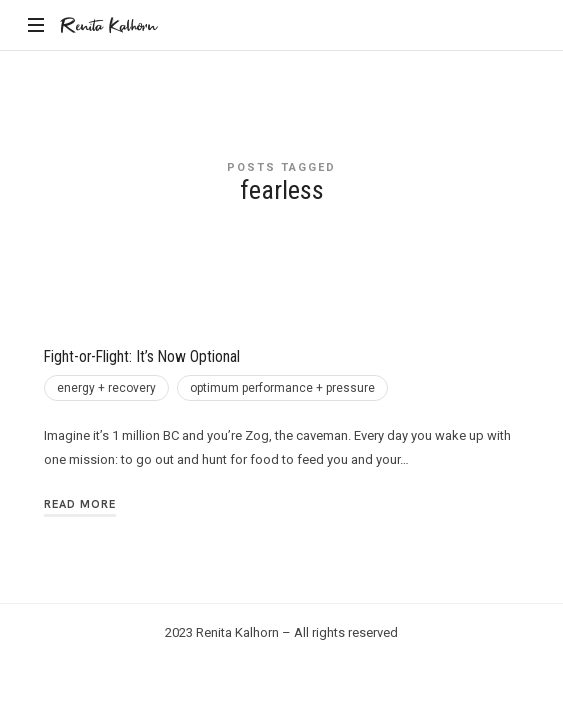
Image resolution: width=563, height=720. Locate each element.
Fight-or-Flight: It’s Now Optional (142, 357)
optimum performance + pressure (282, 388)
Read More (80, 504)
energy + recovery (106, 388)
